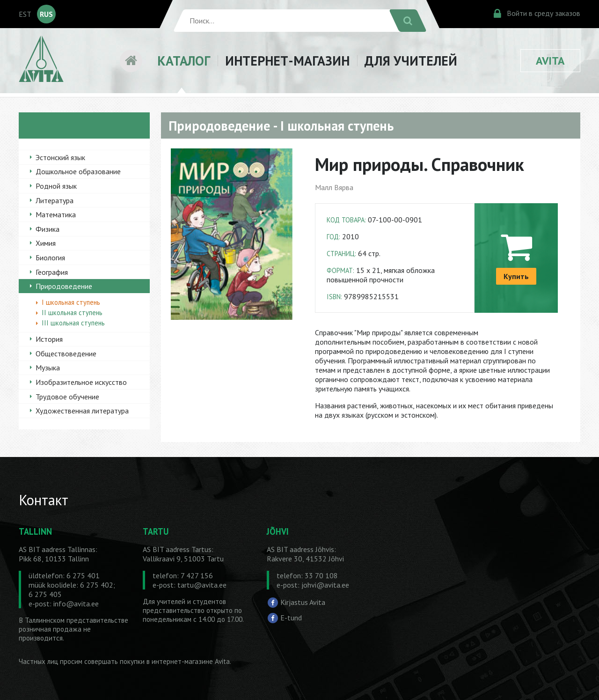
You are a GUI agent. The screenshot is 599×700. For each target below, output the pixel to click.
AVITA (550, 61)
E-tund (291, 618)
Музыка (48, 368)
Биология (50, 258)
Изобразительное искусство (81, 382)
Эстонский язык (60, 157)
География (52, 272)
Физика (47, 229)
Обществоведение (66, 354)
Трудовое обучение (67, 397)
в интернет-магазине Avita (188, 661)
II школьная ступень (72, 313)
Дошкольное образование (78, 171)
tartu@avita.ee (202, 585)
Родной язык (56, 186)
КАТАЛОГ (184, 61)
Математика (56, 214)
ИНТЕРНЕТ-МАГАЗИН (287, 61)
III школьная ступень (73, 323)
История (49, 339)
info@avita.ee (76, 604)
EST (25, 14)
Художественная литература (82, 411)
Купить (516, 276)
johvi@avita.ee (325, 585)
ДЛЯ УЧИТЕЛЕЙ (411, 61)
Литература (55, 200)
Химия (46, 243)
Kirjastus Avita (303, 602)
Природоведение (64, 286)
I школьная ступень (71, 302)
